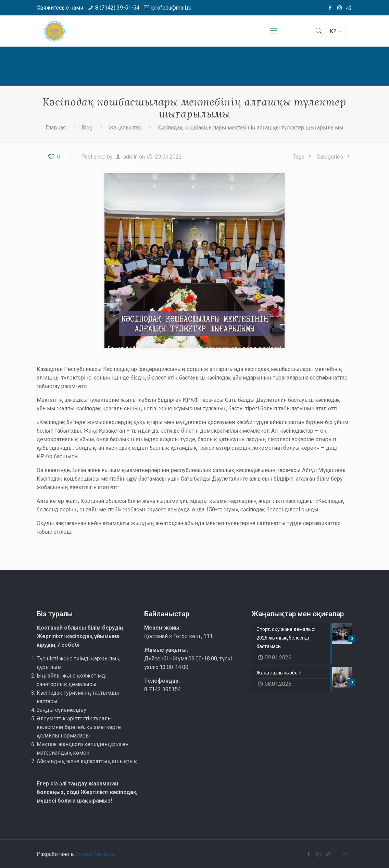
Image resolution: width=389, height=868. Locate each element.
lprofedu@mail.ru (171, 8)
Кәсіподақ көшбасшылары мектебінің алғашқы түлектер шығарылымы (250, 128)
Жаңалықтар (125, 128)
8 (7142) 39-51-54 (117, 8)
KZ (336, 31)
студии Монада (95, 854)
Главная (56, 128)
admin (130, 157)
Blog (87, 128)
